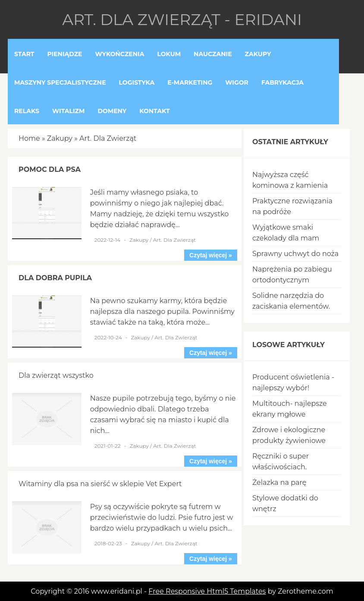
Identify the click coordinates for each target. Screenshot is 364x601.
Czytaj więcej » (211, 255)
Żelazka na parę (279, 482)
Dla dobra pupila (55, 278)
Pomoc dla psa (50, 169)
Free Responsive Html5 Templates (207, 591)
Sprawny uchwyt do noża (295, 254)
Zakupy (60, 138)
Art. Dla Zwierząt (108, 138)
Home (29, 138)
